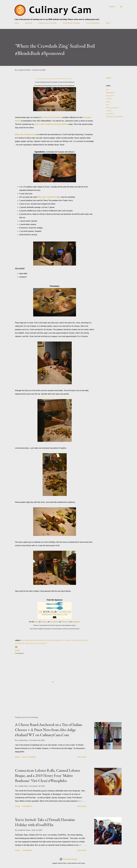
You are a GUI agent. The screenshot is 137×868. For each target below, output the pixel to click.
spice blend (110, 114)
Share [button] (108, 78)
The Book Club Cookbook (52, 117)
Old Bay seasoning (112, 108)
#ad (107, 90)
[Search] (112, 7)
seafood (109, 111)
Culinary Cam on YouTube (47, 23)
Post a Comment (29, 757)
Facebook (54, 622)
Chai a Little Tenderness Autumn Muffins (51, 124)
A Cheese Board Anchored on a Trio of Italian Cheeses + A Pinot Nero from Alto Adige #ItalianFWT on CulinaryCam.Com (49, 730)
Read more (82, 757)
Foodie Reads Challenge (71, 23)
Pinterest (65, 622)
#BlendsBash (110, 93)
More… (108, 23)
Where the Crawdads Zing (25, 134)
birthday (109, 99)
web (36, 622)
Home (17, 23)
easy (107, 105)
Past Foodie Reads (93, 23)
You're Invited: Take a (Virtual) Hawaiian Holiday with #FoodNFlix (45, 822)
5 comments (27, 806)
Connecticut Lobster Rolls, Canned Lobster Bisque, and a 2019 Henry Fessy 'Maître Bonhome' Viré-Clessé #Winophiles (48, 775)
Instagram (76, 622)
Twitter (44, 622)
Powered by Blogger (68, 859)
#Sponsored (110, 96)
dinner (108, 102)
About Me (29, 23)
